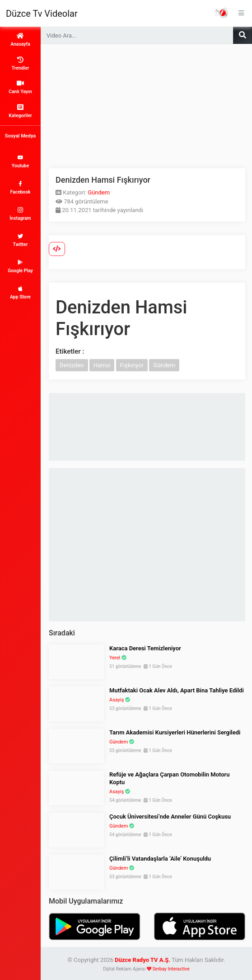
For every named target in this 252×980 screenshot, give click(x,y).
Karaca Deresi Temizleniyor (145, 648)
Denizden (72, 365)
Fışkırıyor (132, 365)
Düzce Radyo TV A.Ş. (142, 960)
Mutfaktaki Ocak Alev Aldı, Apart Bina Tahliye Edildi (177, 690)
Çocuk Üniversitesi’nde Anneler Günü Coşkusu (170, 817)
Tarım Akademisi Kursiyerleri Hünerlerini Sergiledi (175, 732)
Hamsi (102, 365)
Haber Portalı (221, 13)
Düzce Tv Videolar (42, 14)
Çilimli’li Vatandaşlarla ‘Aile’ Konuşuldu (160, 859)
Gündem (99, 192)
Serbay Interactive (171, 969)
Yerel (115, 658)
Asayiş (117, 700)
